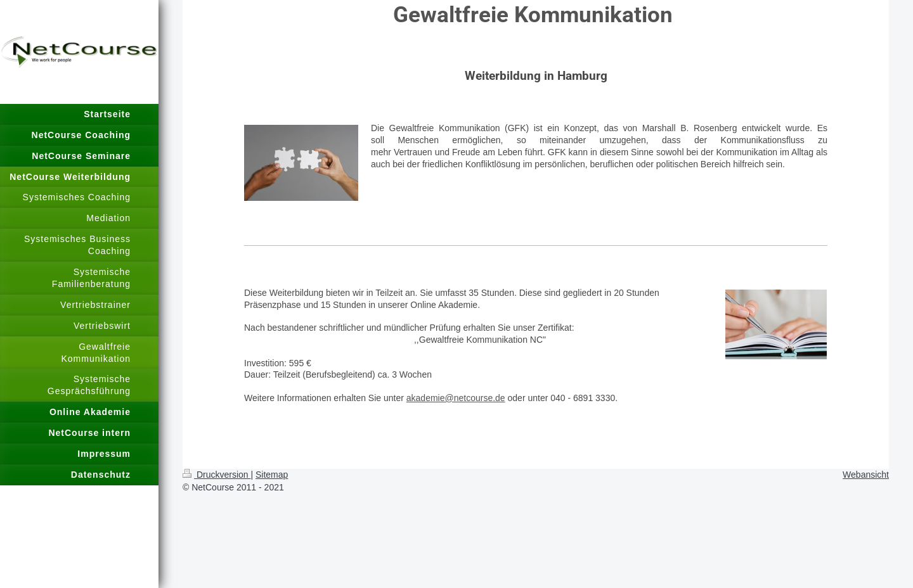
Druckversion (217, 475)
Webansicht (866, 475)
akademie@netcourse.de (456, 398)
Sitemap (272, 475)
